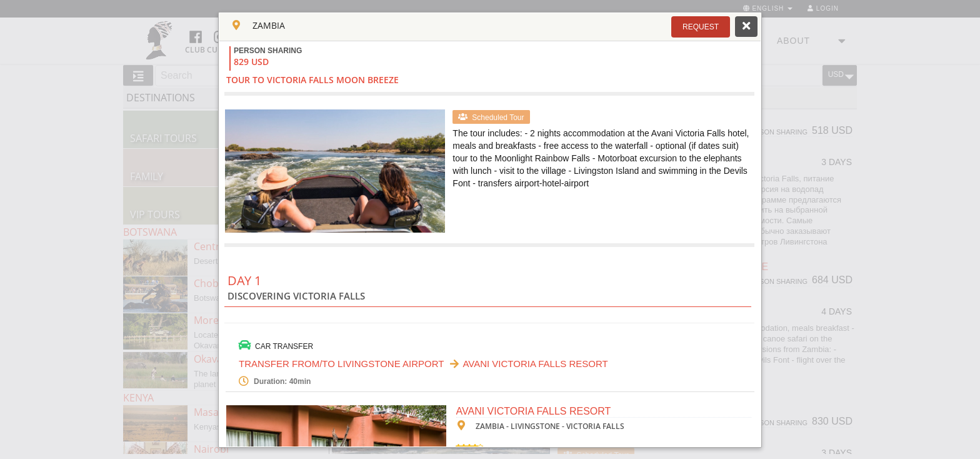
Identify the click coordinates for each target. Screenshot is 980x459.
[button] (701, 27)
